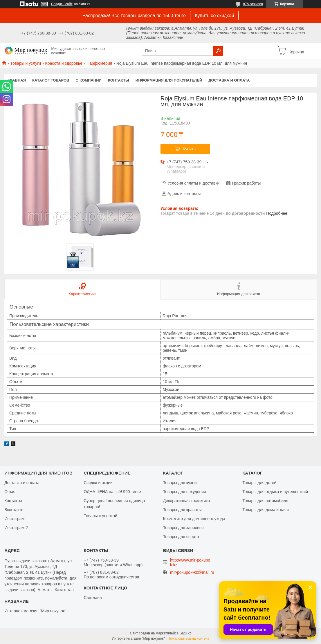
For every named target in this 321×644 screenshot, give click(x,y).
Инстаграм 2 (16, 528)
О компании (89, 80)
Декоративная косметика (187, 501)
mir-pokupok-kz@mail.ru (192, 572)
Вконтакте (14, 510)
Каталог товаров (51, 80)
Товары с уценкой (101, 516)
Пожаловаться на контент (188, 638)
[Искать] (218, 51)
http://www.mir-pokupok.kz (190, 562)
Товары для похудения (185, 492)
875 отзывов (253, 4)
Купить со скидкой (214, 16)
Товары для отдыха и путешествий (275, 492)
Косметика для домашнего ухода (194, 519)
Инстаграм (14, 519)
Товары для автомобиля (265, 501)
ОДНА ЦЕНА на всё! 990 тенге (112, 492)
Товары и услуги (26, 63)
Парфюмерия (99, 63)
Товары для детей (259, 483)
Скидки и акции (98, 483)
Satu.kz (185, 633)
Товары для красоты (182, 510)
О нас (10, 492)
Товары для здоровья (183, 528)
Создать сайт (62, 4)
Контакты (119, 80)
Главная (17, 80)
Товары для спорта (181, 537)
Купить (189, 149)
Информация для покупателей (169, 80)
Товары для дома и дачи (266, 510)
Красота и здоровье (64, 63)
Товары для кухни (180, 483)
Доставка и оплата (229, 80)
